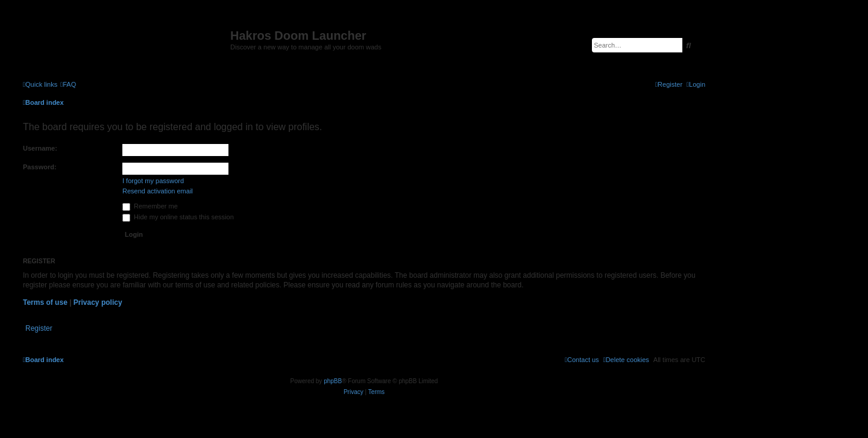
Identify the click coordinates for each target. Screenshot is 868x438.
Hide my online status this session (178, 217)
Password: (40, 167)
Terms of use (45, 302)
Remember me (150, 206)
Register (39, 328)
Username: (40, 148)
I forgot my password (153, 181)
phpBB (333, 381)
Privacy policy (98, 302)
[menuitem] (68, 84)
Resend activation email (158, 191)
